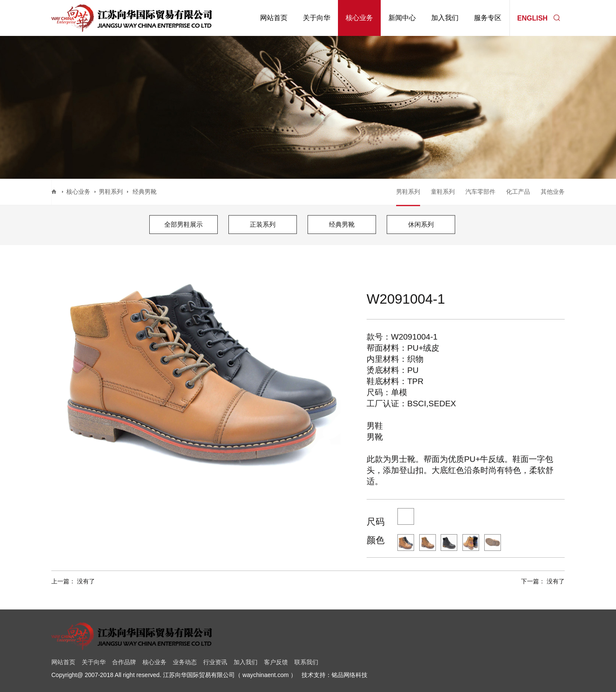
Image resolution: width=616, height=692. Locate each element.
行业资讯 (215, 662)
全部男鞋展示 (184, 224)
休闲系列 (421, 224)
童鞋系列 (443, 192)
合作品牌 (124, 662)
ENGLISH (532, 18)
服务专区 (488, 18)
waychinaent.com (266, 675)
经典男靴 (342, 224)
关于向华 (317, 18)
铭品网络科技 (349, 675)
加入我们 (445, 18)
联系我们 (306, 662)
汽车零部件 (480, 192)
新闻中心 (402, 18)
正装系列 (263, 224)
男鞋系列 (111, 192)
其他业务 (553, 192)
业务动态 (185, 662)
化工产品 (518, 192)
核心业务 (359, 18)
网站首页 (274, 18)
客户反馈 (276, 662)
